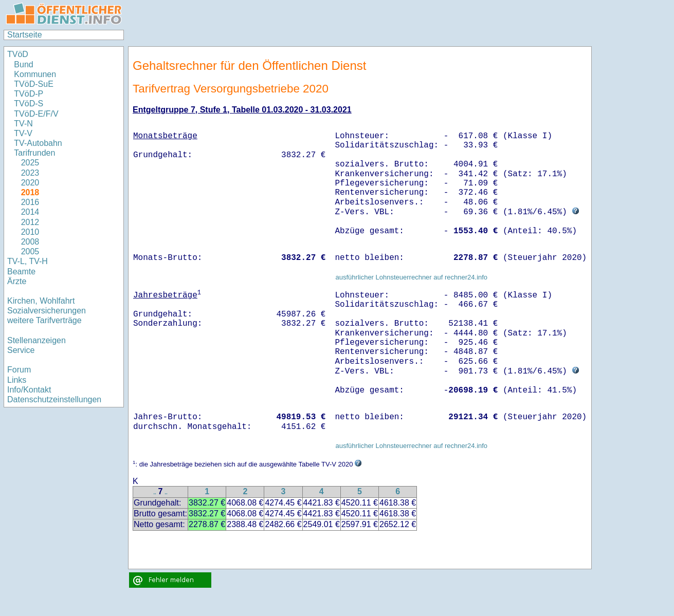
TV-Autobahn (38, 143)
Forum (19, 370)
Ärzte (17, 281)
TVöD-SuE (33, 84)
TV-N (23, 124)
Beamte (21, 272)
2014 (30, 212)
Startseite (25, 35)
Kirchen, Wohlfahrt (41, 301)
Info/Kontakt (29, 390)
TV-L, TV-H (28, 261)
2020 (30, 183)
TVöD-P (29, 94)
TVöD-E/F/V (36, 114)
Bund (23, 64)
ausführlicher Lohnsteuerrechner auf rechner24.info (411, 277)
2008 (30, 242)
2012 (30, 222)
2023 (30, 173)
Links (17, 380)
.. (155, 492)
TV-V (23, 133)
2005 (30, 251)
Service (21, 350)
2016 (30, 202)
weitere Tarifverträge (44, 320)
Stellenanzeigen (37, 340)
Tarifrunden (34, 153)
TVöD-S (29, 104)
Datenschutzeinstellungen (54, 399)
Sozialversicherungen (47, 311)
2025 (30, 163)
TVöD (18, 54)
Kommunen (36, 74)
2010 (30, 232)
